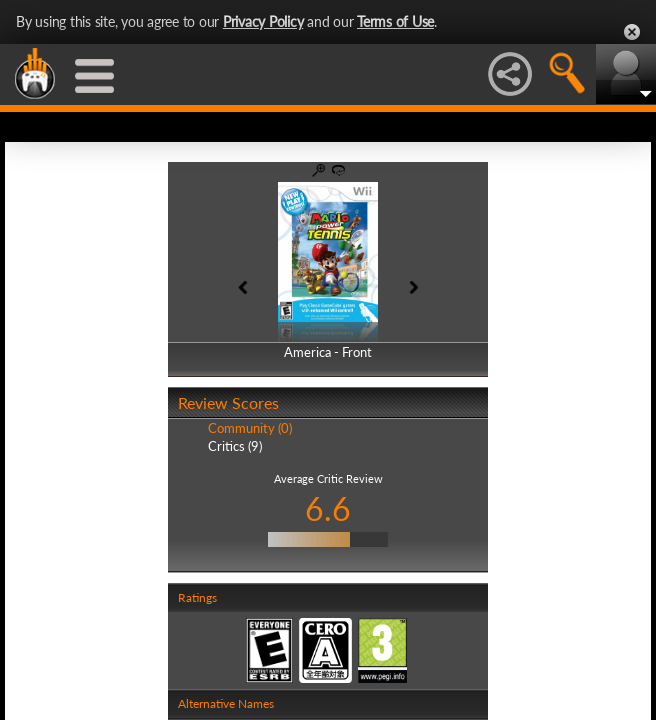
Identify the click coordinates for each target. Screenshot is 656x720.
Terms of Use (395, 21)
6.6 (328, 508)
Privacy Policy (263, 21)
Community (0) (250, 428)
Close (632, 32)
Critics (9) (235, 446)
